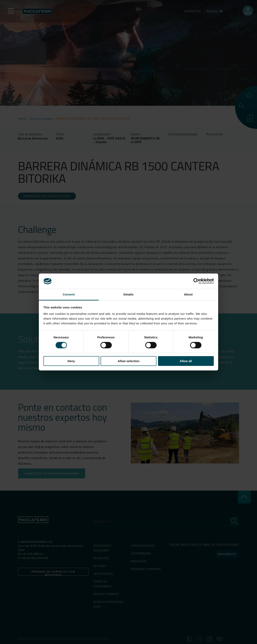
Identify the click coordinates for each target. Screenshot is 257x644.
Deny (71, 361)
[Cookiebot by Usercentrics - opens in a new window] (196, 281)
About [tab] (188, 294)
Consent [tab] (69, 294)
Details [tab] (128, 294)
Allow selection (128, 361)
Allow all (186, 361)
